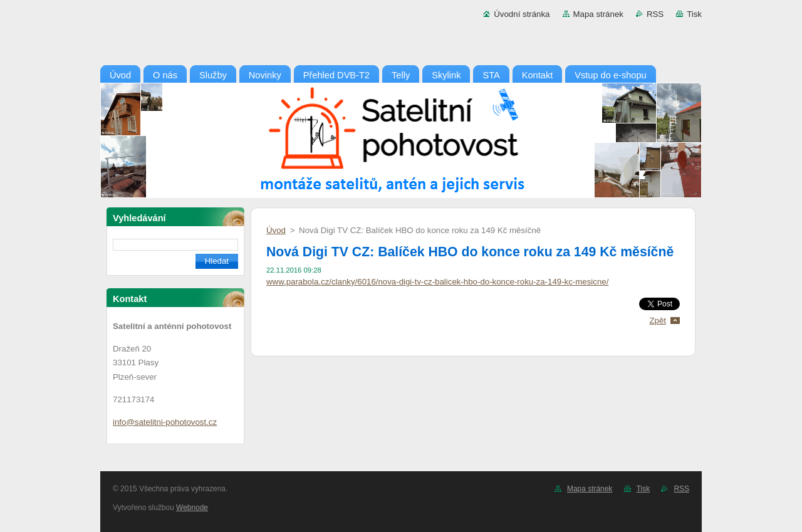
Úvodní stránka (522, 14)
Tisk (694, 14)
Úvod (276, 230)
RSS (655, 14)
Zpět (658, 321)
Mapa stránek (598, 14)
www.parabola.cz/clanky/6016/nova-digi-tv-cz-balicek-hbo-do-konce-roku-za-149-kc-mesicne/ (437, 282)
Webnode (192, 508)
